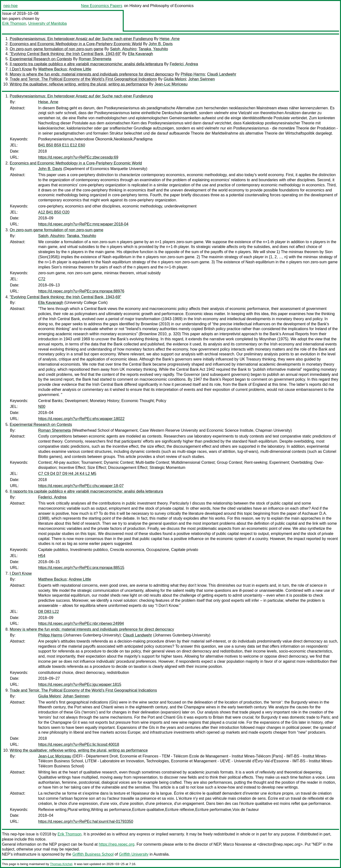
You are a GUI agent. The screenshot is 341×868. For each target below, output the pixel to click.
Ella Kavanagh (140, 54)
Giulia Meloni (175, 79)
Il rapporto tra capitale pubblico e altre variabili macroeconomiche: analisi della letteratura (86, 64)
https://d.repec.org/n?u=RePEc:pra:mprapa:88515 (81, 568)
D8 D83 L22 (48, 612)
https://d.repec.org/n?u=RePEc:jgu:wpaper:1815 (80, 684)
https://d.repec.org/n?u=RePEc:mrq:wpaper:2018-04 (83, 224)
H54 (42, 556)
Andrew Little (80, 69)
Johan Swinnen (202, 79)
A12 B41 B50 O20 (54, 212)
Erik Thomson (14, 23)
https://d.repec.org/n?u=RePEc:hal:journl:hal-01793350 (86, 821)
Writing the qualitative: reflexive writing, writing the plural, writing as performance (79, 84)
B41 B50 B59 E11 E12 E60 (62, 145)
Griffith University (134, 854)
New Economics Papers (102, 6)
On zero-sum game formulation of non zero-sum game (57, 49)
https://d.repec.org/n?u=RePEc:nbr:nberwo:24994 (81, 623)
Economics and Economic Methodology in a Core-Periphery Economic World (76, 44)
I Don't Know (21, 69)
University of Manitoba (47, 23)
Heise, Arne (170, 39)
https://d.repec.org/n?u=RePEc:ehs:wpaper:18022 (81, 419)
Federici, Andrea (184, 64)
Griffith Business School (93, 854)
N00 (42, 407)
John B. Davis (161, 44)
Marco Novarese (237, 844)
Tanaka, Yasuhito (153, 49)
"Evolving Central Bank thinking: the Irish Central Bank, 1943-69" (66, 54)
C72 (42, 279)
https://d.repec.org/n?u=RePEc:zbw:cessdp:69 (78, 157)
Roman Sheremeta (95, 59)
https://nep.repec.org (117, 844)
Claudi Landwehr (222, 74)
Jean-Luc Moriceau (171, 84)
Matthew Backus (53, 69)
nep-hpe (11, 6)
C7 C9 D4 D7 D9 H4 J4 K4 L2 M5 (67, 474)
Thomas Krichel (61, 864)
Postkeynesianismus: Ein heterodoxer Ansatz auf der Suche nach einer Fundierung (81, 39)
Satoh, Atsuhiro (123, 49)
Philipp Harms (193, 74)
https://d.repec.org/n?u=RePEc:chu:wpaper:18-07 (81, 486)
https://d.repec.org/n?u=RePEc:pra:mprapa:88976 (81, 291)
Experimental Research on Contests (41, 59)
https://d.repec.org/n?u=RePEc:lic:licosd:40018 (79, 744)
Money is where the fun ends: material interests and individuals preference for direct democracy (92, 74)
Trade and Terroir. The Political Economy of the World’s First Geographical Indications (83, 79)
